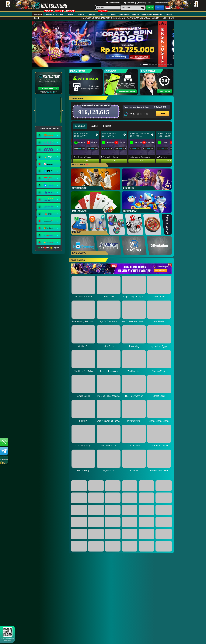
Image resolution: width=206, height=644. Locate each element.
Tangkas (135, 14)
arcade (92, 14)
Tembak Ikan (146, 14)
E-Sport (59, 14)
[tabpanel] (122, 147)
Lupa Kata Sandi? (161, 3)
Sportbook (49, 14)
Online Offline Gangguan (49, 248)
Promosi (168, 14)
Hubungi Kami (144, 3)
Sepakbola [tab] (80, 126)
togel (114, 14)
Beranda (38, 14)
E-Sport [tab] (107, 126)
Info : (36, 18)
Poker (103, 14)
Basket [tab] (94, 126)
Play (86, 161)
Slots (70, 14)
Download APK (114, 3)
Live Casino (125, 14)
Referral (157, 14)
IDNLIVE (81, 14)
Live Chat (129, 3)
